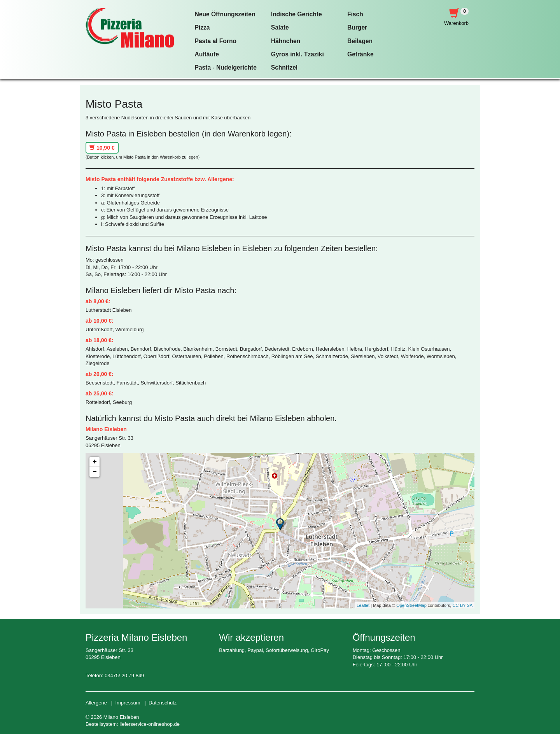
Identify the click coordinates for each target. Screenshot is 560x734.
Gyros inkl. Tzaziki (297, 54)
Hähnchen (286, 41)
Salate (280, 27)
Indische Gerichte (297, 14)
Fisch (355, 14)
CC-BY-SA (462, 605)
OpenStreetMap (411, 605)
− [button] (95, 472)
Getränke (360, 54)
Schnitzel (284, 67)
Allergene (96, 703)
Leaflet (363, 605)
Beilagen (360, 41)
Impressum (128, 703)
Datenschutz (163, 703)
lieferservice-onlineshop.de (150, 724)
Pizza (202, 27)
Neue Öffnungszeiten (225, 14)
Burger (357, 27)
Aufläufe (207, 54)
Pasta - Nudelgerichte (226, 67)
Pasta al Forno (216, 41)
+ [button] (95, 462)
